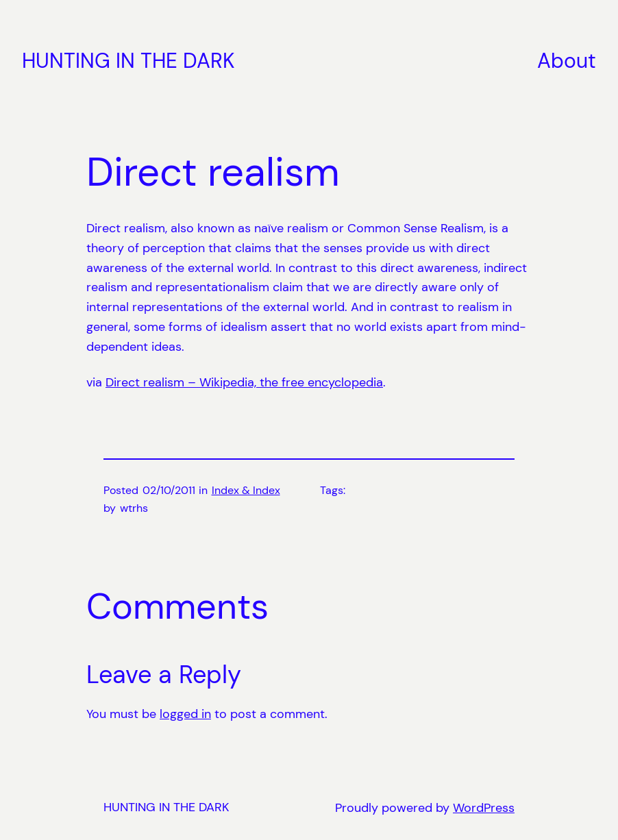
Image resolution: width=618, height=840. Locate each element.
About (567, 61)
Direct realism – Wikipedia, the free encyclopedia (244, 382)
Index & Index (246, 490)
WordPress (484, 808)
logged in (185, 714)
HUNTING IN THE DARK (128, 61)
